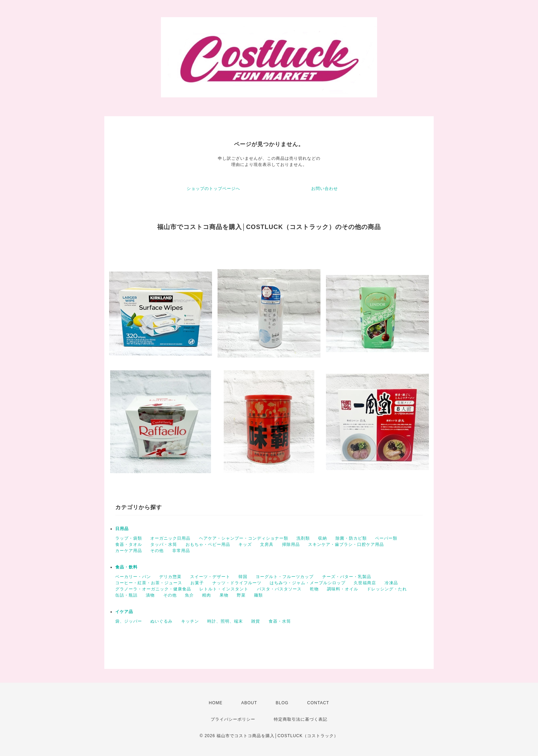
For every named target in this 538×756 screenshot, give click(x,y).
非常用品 (181, 551)
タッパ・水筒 (164, 544)
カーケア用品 (129, 551)
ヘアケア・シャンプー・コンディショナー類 (244, 538)
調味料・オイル (343, 589)
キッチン (190, 621)
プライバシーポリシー (233, 719)
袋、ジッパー (129, 621)
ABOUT (249, 703)
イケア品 (124, 612)
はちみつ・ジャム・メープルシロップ (308, 583)
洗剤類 (303, 538)
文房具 (267, 544)
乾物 (314, 589)
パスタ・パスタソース (279, 589)
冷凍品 (391, 583)
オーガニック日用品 (170, 538)
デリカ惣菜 (170, 577)
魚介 (189, 595)
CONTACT (318, 703)
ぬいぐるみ (161, 621)
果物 (224, 595)
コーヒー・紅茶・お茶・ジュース (149, 583)
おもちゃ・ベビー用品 (208, 544)
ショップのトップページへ (213, 189)
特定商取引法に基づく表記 (301, 719)
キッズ (245, 544)
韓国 (243, 577)
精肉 (207, 595)
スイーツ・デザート (210, 577)
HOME (216, 703)
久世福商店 (365, 583)
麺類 (258, 595)
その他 (157, 551)
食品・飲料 (126, 567)
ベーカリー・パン (133, 577)
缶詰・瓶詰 (126, 595)
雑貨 (256, 621)
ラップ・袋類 (129, 538)
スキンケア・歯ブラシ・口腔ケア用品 (346, 544)
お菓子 (197, 583)
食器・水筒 (280, 621)
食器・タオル (129, 544)
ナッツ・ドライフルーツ (237, 583)
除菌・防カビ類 (351, 538)
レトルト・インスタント (224, 589)
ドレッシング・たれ (387, 589)
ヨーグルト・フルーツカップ (285, 577)
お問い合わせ (325, 189)
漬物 (150, 595)
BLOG (282, 703)
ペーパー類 (386, 538)
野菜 (241, 595)
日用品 (122, 529)
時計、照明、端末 (225, 621)
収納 (323, 538)
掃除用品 (291, 544)
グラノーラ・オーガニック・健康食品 (153, 589)
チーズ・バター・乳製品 (347, 577)
